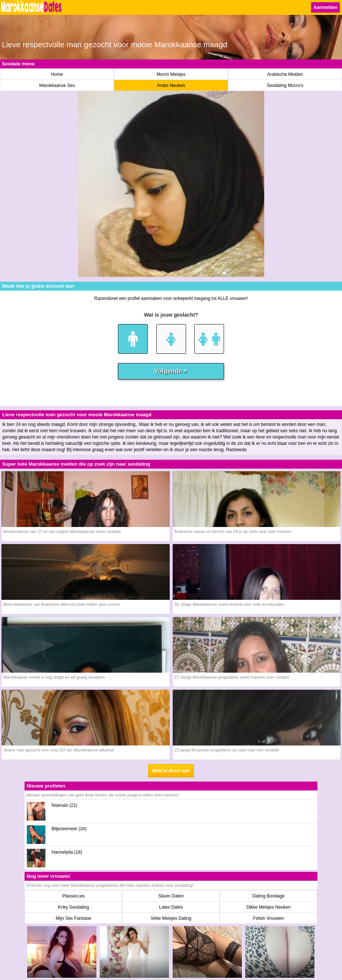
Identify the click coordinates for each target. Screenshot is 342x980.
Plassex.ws (73, 896)
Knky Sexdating (73, 907)
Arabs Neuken (171, 85)
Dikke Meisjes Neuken (269, 907)
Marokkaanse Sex (57, 85)
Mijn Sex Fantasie (73, 918)
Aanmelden (325, 7)
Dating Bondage (268, 896)
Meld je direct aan (171, 771)
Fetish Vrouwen (269, 918)
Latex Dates (171, 907)
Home (57, 74)
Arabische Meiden (285, 74)
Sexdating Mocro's (285, 85)
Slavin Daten (171, 896)
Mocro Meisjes (171, 74)
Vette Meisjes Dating (171, 918)
